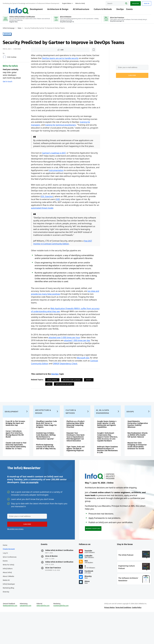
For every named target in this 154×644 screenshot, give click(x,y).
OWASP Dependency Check (75, 376)
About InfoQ (12, 598)
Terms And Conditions (122, 637)
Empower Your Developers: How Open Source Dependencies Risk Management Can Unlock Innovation (76, 455)
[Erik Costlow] (9, 60)
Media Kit (11, 605)
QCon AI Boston (54, 583)
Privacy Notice (108, 637)
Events (130, 10)
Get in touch (12, 84)
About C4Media (13, 601)
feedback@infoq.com (14, 637)
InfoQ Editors (12, 594)
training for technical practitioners (65, 134)
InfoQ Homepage (13, 31)
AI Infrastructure (82, 10)
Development (37, 10)
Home (9, 570)
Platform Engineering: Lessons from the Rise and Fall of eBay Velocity (48, 468)
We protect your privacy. (119, 84)
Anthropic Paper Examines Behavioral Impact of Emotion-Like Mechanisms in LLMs (106, 470)
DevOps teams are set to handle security (69, 62)
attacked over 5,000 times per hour (69, 350)
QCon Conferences (14, 582)
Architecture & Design (58, 10)
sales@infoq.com (29, 635)
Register (131, 3)
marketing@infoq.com (62, 635)
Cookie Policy (135, 637)
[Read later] (47, 53)
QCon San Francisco (55, 597)
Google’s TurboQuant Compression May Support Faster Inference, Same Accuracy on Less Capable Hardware (105, 456)
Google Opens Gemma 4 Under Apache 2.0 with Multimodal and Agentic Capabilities (105, 443)
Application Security (66, 396)
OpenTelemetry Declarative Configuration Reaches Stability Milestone (134, 443)
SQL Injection (48, 206)
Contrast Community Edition (45, 376)
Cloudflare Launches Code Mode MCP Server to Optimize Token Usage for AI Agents (48, 443)
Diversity (10, 617)
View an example (29, 505)
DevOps (121, 10)
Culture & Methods (103, 10)
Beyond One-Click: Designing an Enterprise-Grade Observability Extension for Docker (134, 467)
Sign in (142, 3)
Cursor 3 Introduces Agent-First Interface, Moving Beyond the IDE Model (19, 454)
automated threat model (50, 217)
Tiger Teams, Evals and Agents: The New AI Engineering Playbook (76, 467)
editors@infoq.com (46, 635)
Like (39, 53)
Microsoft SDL (85, 370)
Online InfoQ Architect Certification (56, 577)
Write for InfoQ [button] (85, 3)
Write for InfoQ (13, 590)
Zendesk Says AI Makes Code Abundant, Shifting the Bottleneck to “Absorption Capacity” (48, 455)
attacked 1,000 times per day (83, 352)
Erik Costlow (16, 60)
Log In (10, 578)
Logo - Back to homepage (17, 9)
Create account (13, 574)
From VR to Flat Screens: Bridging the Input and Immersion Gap (19, 443)
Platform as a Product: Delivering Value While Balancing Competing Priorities (77, 443)
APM (50, 396)
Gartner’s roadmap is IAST (55, 162)
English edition (71, 3)
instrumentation (72, 179)
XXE (59, 208)
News (24, 31)
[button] (128, 78)
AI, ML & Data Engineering (102, 430)
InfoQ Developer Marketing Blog (13, 611)
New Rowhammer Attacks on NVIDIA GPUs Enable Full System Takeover (134, 454)
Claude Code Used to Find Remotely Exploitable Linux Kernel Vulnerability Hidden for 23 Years (18, 467)
